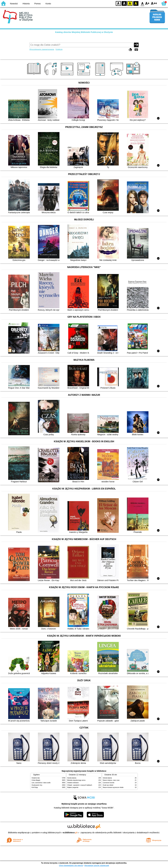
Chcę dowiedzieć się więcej (71, 865)
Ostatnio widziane (73, 783)
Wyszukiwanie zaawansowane (42, 49)
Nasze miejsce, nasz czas (111, 780)
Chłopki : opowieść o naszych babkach (80, 785)
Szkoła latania (72, 778)
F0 (142, 3)
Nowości (14, 4)
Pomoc (38, 4)
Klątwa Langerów (73, 787)
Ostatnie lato (36, 778)
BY (136, 3)
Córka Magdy (36, 780)
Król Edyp (35, 787)
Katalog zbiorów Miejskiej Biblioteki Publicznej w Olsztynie (84, 32)
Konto (48, 4)
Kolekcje (59, 49)
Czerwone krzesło (109, 783)
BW (124, 3)
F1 (147, 3)
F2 (154, 3)
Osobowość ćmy (37, 785)
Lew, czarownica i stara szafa (41, 783)
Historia (26, 4)
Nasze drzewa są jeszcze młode (113, 787)
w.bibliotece (70, 833)
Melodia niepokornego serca (76, 780)
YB (130, 3)
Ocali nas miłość (108, 785)
